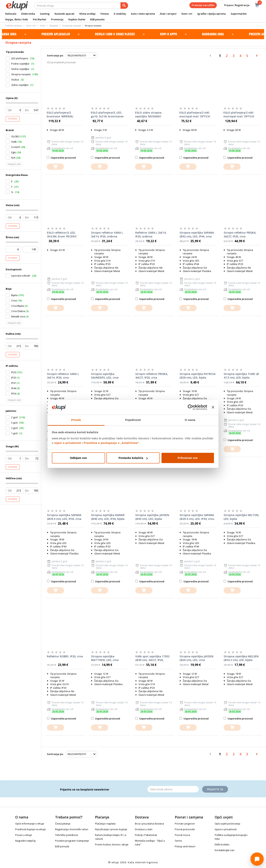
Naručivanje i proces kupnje (111, 829)
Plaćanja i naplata (105, 824)
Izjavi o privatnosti (68, 443)
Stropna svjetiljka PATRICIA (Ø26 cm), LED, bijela (198, 376)
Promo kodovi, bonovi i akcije (112, 844)
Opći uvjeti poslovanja (227, 824)
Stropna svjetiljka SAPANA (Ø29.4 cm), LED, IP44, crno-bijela (197, 517)
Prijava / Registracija (234, 5)
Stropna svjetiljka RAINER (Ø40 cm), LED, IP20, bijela (108, 517)
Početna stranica (14, 26)
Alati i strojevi (168, 14)
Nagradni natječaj (25, 841)
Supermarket (239, 14)
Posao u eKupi (24, 835)
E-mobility (120, 14)
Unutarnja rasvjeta (72, 26)
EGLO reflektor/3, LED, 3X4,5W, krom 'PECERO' (62, 234)
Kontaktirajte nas (225, 850)
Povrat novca (182, 835)
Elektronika (28, 14)
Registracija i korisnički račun (72, 829)
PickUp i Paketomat (146, 835)
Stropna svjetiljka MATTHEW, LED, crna (105, 658)
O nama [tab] (190, 420)
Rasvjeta (54, 26)
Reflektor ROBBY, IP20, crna (65, 656)
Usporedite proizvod (61, 158)
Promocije (57, 19)
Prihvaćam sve (188, 458)
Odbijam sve (78, 458)
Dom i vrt (187, 14)
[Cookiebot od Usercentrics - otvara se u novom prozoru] (190, 407)
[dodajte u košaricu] (55, 167)
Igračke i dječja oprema (211, 14)
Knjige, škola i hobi (17, 19)
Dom (43, 26)
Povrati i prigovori (185, 824)
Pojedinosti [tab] (133, 420)
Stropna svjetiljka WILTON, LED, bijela (241, 517)
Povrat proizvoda (185, 829)
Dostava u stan (144, 829)
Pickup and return (185, 846)
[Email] (173, 789)
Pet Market (40, 19)
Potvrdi (13, 119)
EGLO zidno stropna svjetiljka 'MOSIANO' (148, 114)
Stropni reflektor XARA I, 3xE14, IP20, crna (63, 376)
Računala (11, 14)
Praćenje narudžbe (203, 5)
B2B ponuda (97, 19)
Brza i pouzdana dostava (149, 824)
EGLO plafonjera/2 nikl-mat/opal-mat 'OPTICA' (195, 114)
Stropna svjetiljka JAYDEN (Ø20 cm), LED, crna (196, 658)
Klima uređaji (87, 14)
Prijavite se (215, 789)
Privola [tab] (76, 420)
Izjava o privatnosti (226, 829)
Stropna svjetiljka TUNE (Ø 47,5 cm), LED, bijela (241, 376)
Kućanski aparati (65, 14)
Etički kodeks (222, 844)
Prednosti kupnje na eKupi (30, 829)
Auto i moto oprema (143, 14)
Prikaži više (14, 164)
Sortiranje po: (55, 55)
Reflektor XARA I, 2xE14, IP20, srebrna (151, 234)
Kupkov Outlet (77, 19)
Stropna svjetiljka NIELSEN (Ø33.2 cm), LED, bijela (241, 658)
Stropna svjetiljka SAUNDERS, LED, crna (105, 376)
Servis (178, 841)
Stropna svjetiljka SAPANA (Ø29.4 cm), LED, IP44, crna (64, 517)
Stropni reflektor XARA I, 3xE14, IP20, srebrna (107, 234)
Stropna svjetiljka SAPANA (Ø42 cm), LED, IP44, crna (197, 234)
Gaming (45, 14)
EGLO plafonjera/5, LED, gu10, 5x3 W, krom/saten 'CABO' (107, 115)
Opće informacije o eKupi (30, 824)
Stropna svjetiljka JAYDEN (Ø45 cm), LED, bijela (152, 517)
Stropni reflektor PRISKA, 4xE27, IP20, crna (152, 376)
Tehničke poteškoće (67, 835)
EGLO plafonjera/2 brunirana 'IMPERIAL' (60, 114)
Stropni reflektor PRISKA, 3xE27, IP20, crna (240, 234)
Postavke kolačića (133, 458)
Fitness (105, 14)
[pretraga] (124, 6)
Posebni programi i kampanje (72, 841)
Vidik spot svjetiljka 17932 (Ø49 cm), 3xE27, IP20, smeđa (152, 658)
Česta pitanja (63, 824)
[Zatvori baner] (213, 407)
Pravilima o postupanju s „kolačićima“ (111, 443)
